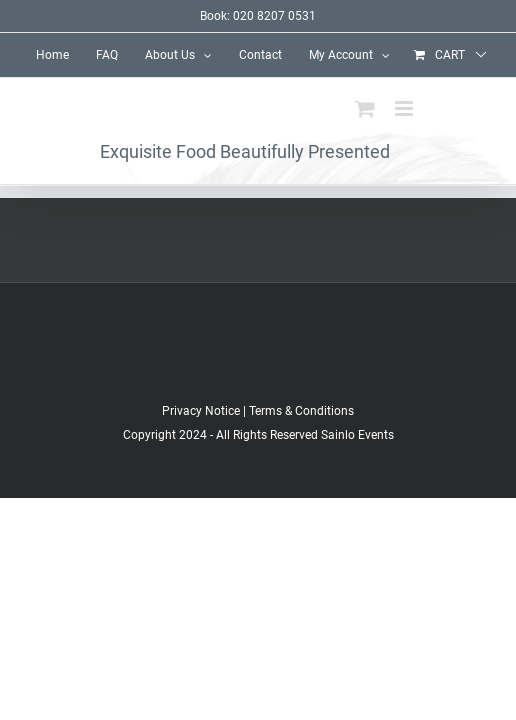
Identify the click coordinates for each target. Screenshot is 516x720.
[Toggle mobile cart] (365, 108)
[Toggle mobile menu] (405, 108)
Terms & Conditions (301, 461)
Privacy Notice (201, 461)
